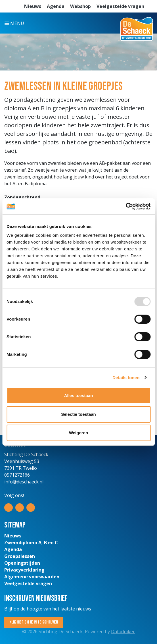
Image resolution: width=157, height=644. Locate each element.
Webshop (80, 6)
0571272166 (17, 475)
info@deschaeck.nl (24, 482)
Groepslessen (20, 556)
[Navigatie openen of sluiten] (15, 23)
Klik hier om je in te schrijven (34, 622)
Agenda (56, 6)
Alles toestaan (79, 395)
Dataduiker (123, 631)
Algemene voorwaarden (32, 577)
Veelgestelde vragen (120, 6)
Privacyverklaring (24, 570)
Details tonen (126, 378)
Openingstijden (22, 563)
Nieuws (33, 6)
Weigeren (78, 433)
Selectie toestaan (78, 414)
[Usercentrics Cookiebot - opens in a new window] (126, 206)
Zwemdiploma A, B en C (31, 543)
